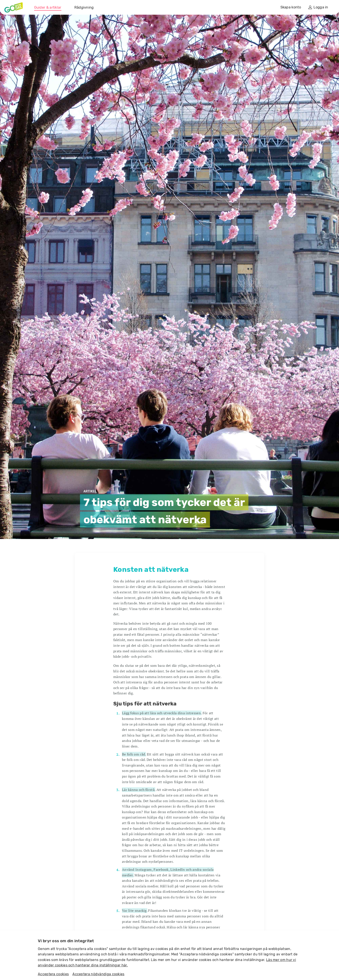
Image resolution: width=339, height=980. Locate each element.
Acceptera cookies (53, 974)
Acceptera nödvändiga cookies (98, 974)
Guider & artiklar (48, 7)
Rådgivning (84, 7)
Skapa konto (291, 7)
